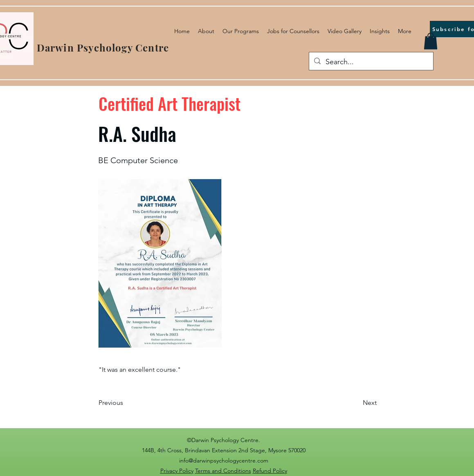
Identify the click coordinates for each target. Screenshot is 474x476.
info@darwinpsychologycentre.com (224, 460)
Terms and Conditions (223, 471)
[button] (431, 41)
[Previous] (126, 403)
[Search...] (371, 62)
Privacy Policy (177, 471)
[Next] (356, 403)
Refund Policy (270, 471)
